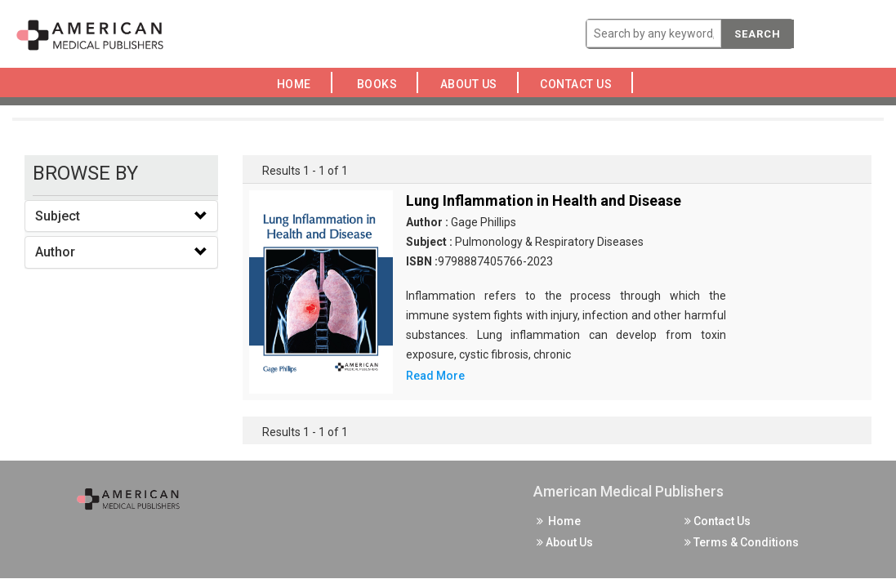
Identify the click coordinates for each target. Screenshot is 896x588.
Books (380, 84)
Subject (58, 216)
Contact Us (581, 84)
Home (297, 84)
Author (55, 252)
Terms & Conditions (742, 542)
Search (758, 34)
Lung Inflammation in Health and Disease (544, 200)
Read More (435, 376)
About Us (473, 84)
